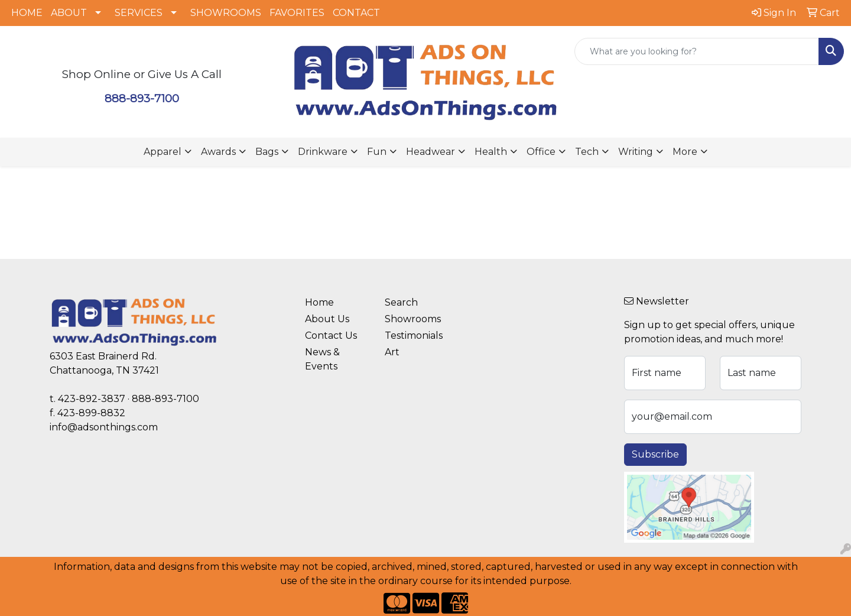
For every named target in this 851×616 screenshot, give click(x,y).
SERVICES (139, 13)
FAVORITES (297, 13)
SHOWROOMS (226, 13)
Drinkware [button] (323, 152)
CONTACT (356, 13)
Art (392, 352)
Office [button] (541, 152)
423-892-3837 (92, 399)
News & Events (322, 359)
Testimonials (414, 335)
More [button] (685, 152)
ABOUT (69, 13)
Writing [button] (636, 152)
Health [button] (491, 152)
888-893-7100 (142, 98)
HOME (27, 13)
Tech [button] (587, 152)
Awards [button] (218, 152)
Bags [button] (267, 152)
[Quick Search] (697, 51)
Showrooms (413, 319)
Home (319, 302)
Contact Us (331, 335)
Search (401, 302)
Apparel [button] (163, 152)
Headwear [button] (431, 152)
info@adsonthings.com (104, 427)
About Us (327, 319)
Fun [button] (377, 152)
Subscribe (655, 454)
